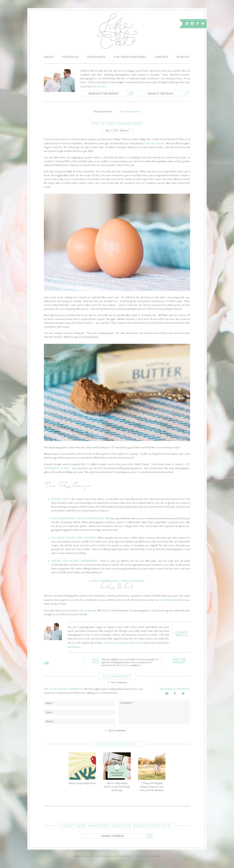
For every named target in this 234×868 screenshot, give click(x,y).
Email (167, 693)
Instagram (192, 24)
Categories (97, 57)
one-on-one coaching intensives (122, 643)
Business (124, 131)
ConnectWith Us (182, 634)
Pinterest (187, 24)
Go (130, 94)
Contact (162, 57)
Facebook (198, 24)
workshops (166, 600)
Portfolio (71, 57)
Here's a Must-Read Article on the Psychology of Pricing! (117, 772)
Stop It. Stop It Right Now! (82, 769)
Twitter (203, 24)
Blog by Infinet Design (148, 856)
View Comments (117, 682)
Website (183, 57)
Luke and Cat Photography (95, 856)
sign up (83, 610)
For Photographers (130, 57)
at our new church (153, 143)
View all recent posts (130, 112)
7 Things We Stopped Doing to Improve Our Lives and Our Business (152, 772)
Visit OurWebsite (179, 661)
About (49, 57)
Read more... (101, 86)
